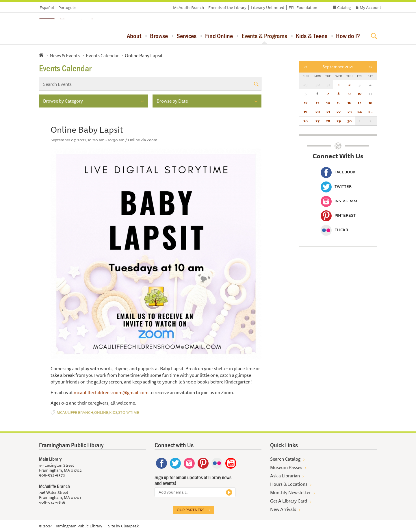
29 (339, 121)
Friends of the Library (227, 8)
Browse (159, 36)
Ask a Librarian (285, 476)
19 (305, 112)
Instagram (339, 201)
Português (67, 8)
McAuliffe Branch (188, 8)
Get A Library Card (289, 501)
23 (350, 112)
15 (339, 103)
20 (318, 112)
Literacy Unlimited (268, 8)
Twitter (336, 186)
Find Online (219, 36)
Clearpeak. (130, 526)
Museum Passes (286, 467)
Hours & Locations (289, 484)
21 (328, 112)
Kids (113, 413)
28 (328, 121)
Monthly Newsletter (290, 492)
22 (339, 112)
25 (370, 112)
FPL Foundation (303, 8)
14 (328, 103)
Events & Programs (264, 36)
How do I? (348, 36)
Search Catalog (285, 459)
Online (101, 413)
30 (349, 121)
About (134, 36)
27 (317, 121)
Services (186, 36)
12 (306, 103)
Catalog (344, 8)
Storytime (129, 413)
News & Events (65, 55)
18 (370, 103)
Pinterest (338, 215)
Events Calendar (102, 55)
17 (359, 103)
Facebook (338, 172)
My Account (370, 8)
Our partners (191, 510)
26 (305, 121)
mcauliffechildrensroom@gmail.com (111, 392)
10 (360, 93)
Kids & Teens (312, 36)
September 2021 (338, 67)
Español (47, 8)
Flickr (334, 230)
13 (317, 103)
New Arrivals (283, 509)
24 (360, 112)
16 (349, 103)
